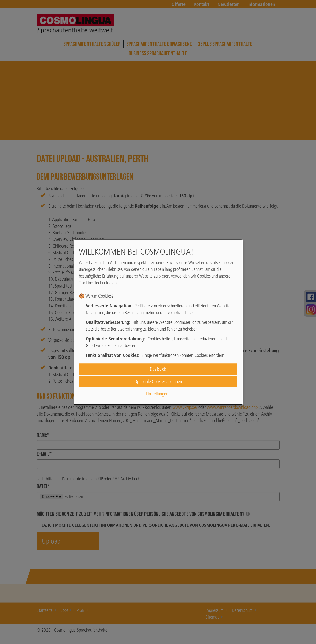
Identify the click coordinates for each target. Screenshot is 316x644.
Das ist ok (158, 369)
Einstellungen (157, 394)
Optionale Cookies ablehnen (158, 381)
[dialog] (158, 322)
